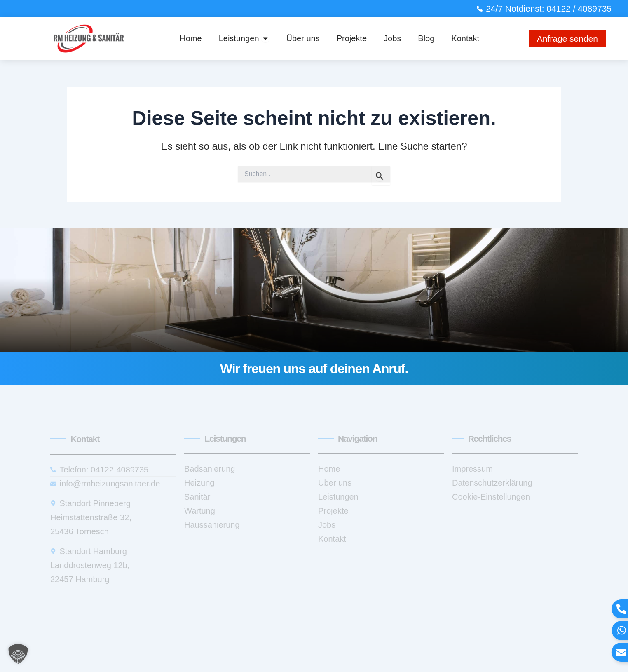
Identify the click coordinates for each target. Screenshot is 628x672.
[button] (18, 654)
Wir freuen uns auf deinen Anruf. (314, 369)
